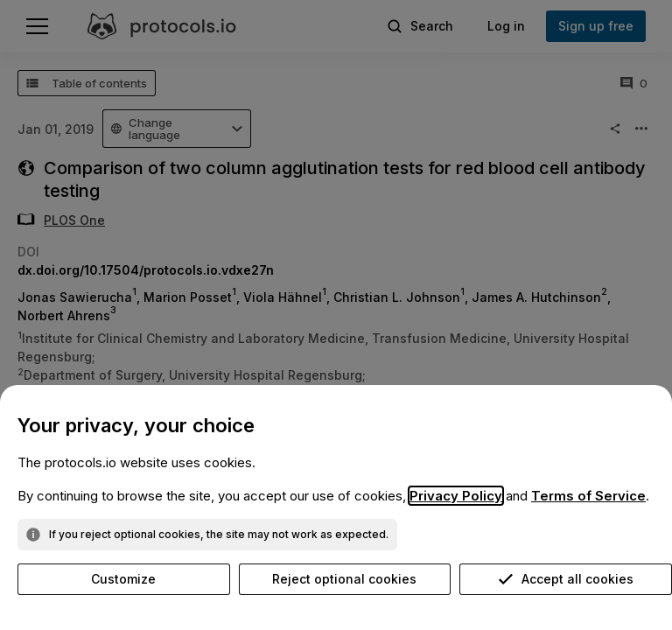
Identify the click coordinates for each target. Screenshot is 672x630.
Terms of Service (588, 496)
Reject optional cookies (344, 579)
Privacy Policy (456, 496)
